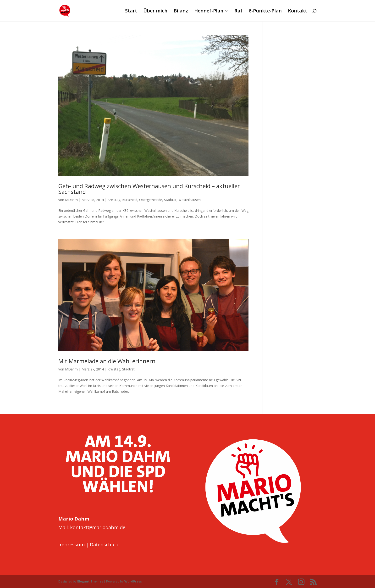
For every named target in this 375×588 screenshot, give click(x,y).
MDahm (71, 200)
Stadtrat (170, 200)
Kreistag (114, 200)
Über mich (155, 11)
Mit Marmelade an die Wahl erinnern (107, 361)
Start (131, 11)
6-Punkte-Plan (265, 11)
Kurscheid (130, 200)
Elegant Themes (90, 581)
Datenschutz (104, 545)
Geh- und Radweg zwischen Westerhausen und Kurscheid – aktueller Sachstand (149, 189)
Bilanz (181, 11)
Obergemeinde (151, 200)
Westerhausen (190, 200)
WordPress (133, 581)
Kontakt (298, 11)
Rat (238, 11)
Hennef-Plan (209, 11)
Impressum (72, 545)
